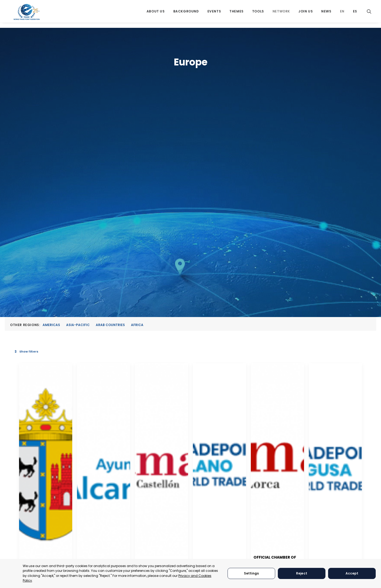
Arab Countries (110, 111)
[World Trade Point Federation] (27, 15)
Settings (251, 573)
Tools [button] (258, 14)
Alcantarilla (189, 354)
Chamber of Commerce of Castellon (264, 352)
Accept (352, 573)
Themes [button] (237, 14)
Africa (137, 111)
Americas (51, 111)
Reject (302, 573)
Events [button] (214, 14)
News (326, 14)
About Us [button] (156, 14)
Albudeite (120, 354)
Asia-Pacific (78, 111)
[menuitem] (156, 14)
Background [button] (186, 14)
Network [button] (281, 14)
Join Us (306, 14)
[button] (369, 14)
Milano (312, 354)
